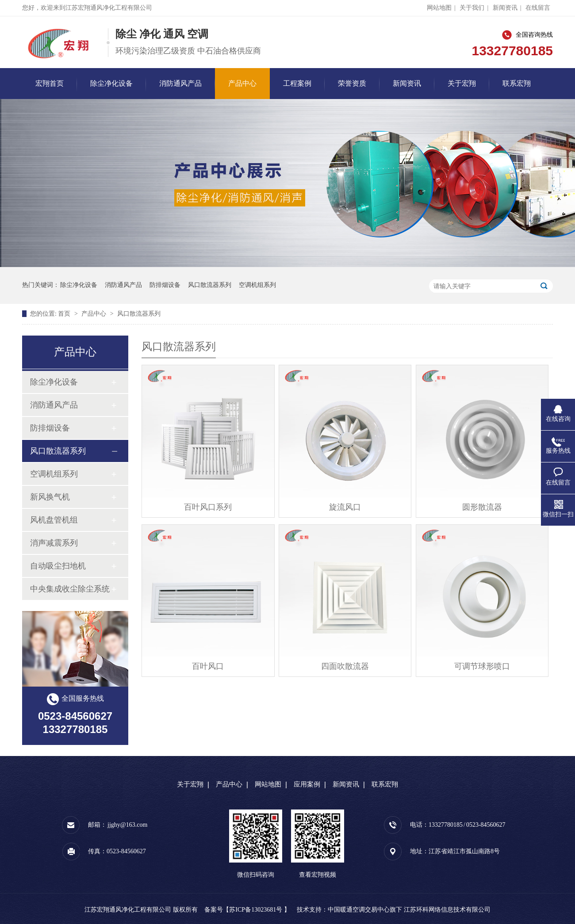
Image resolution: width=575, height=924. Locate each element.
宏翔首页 (50, 83)
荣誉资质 (352, 83)
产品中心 (242, 83)
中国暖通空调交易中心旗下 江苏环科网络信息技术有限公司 (409, 910)
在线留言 (538, 8)
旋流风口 (345, 507)
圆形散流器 (482, 507)
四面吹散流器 (345, 666)
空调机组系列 (257, 285)
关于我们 (472, 8)
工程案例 (297, 83)
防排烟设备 (165, 285)
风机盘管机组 (54, 520)
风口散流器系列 (210, 285)
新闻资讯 (505, 8)
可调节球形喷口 (482, 666)
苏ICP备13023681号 (256, 910)
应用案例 (307, 784)
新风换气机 (50, 497)
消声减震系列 (54, 543)
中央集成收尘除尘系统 (70, 589)
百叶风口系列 (208, 507)
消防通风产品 (180, 83)
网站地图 (439, 8)
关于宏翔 (462, 83)
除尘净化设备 (111, 83)
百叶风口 (208, 666)
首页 (65, 314)
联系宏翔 (517, 83)
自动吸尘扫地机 (58, 566)
